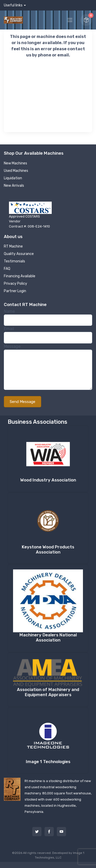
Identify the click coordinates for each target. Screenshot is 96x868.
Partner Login (15, 291)
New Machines (15, 163)
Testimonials (14, 261)
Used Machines (16, 171)
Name (9, 311)
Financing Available (20, 276)
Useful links (13, 5)
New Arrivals (14, 186)
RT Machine (13, 246)
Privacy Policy (15, 284)
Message (12, 346)
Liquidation (13, 178)
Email (9, 329)
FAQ (7, 269)
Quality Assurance (19, 254)
